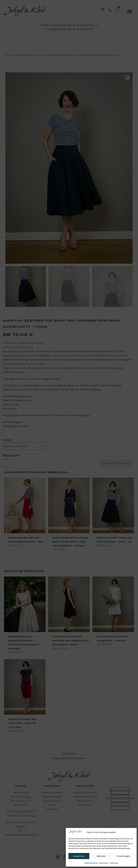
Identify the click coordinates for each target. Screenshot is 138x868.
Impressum (114, 863)
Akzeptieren (79, 856)
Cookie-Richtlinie (91, 863)
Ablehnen (101, 856)
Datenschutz (104, 863)
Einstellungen (124, 856)
